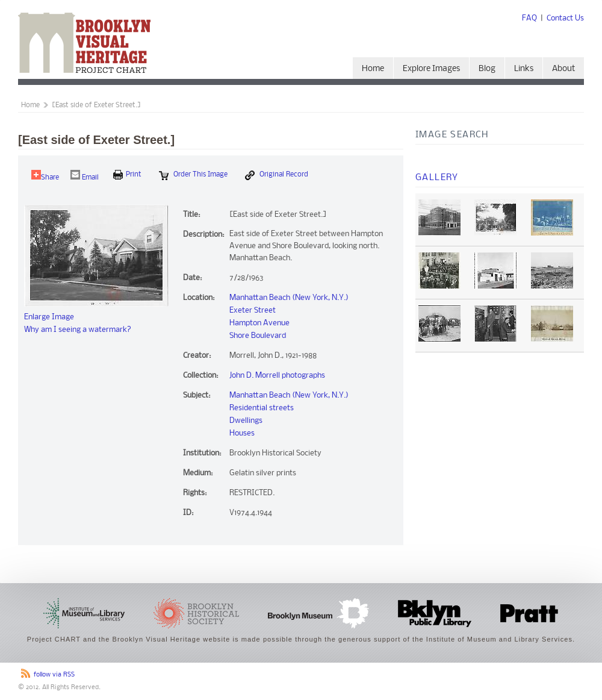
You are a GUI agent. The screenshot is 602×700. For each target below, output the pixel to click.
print (127, 175)
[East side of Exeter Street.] (96, 105)
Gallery (437, 178)
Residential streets (262, 408)
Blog (487, 69)
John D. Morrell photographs (277, 376)
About (563, 69)
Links (524, 69)
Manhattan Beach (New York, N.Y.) (289, 298)
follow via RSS (54, 675)
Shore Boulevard (258, 336)
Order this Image (193, 175)
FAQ (529, 18)
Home (373, 69)
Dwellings (246, 421)
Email (85, 176)
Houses (242, 433)
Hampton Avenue (259, 323)
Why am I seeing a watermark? (78, 330)
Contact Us (565, 18)
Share (45, 176)
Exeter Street (253, 311)
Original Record (277, 175)
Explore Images (431, 69)
